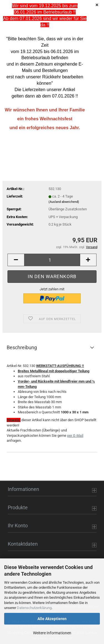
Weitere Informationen (52, 633)
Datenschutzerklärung (34, 608)
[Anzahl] (52, 260)
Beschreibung (22, 347)
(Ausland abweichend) (64, 202)
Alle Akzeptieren (52, 619)
